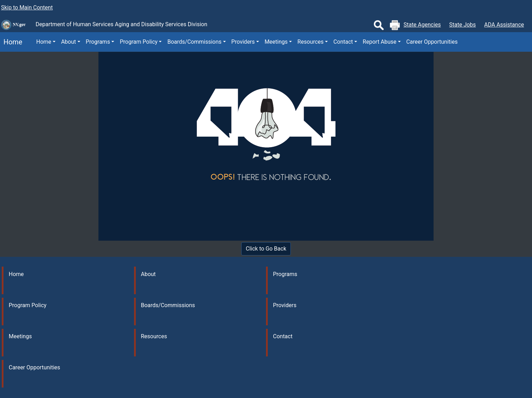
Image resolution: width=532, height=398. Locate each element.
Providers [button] (243, 42)
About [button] (69, 42)
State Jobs (463, 25)
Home (11, 42)
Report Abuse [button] (379, 42)
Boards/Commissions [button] (194, 42)
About (149, 274)
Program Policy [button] (139, 42)
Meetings (20, 336)
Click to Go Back (266, 249)
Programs (285, 274)
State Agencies (422, 25)
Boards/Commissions (168, 305)
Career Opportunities (432, 42)
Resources (154, 336)
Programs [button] (98, 42)
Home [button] (44, 42)
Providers (285, 305)
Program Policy (28, 305)
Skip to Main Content (27, 8)
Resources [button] (311, 42)
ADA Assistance (504, 25)
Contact (283, 336)
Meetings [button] (276, 42)
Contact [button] (343, 42)
